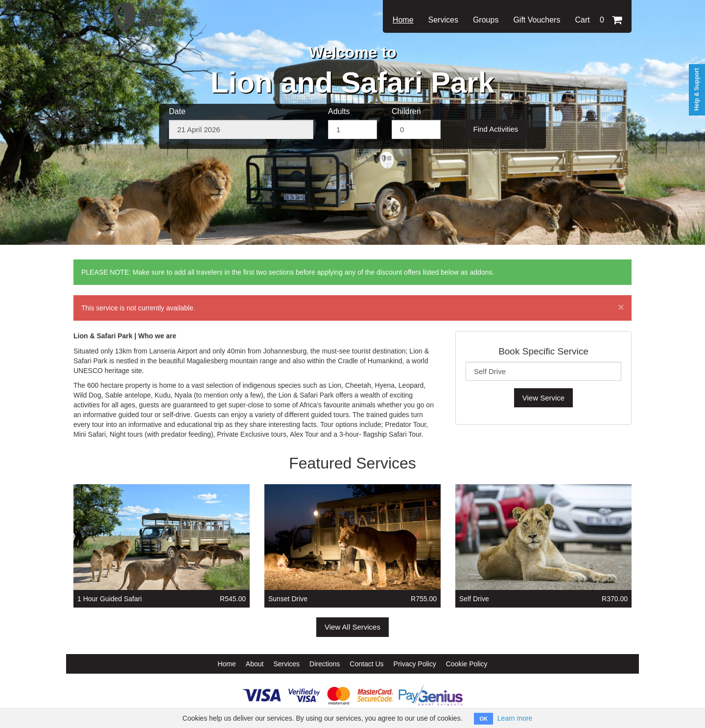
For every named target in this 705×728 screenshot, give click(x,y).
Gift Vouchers (537, 20)
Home (403, 20)
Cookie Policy (467, 664)
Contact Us (366, 664)
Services (443, 20)
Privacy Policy (415, 664)
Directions (325, 664)
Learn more (515, 718)
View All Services (352, 627)
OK (483, 719)
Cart (598, 20)
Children (406, 111)
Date (177, 111)
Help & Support (697, 89)
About (255, 664)
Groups (486, 20)
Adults (339, 111)
